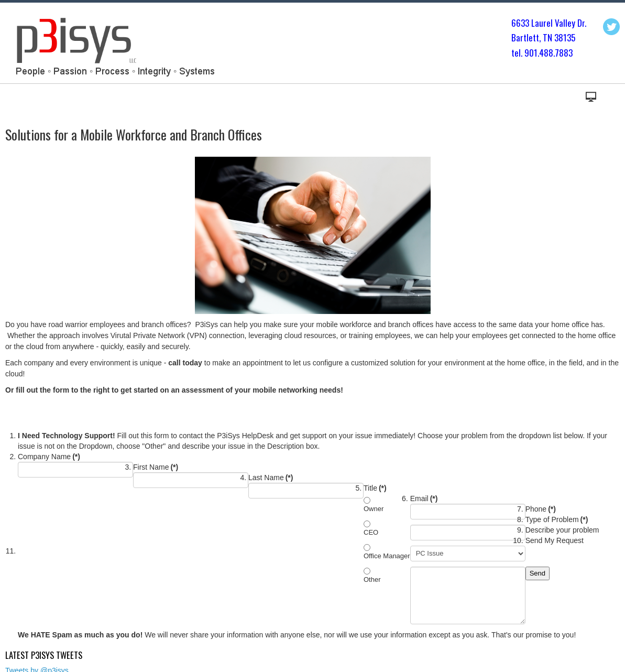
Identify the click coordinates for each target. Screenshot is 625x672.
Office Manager (387, 556)
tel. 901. (525, 53)
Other (372, 579)
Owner (374, 509)
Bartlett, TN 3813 (541, 37)
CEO (371, 532)
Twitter (611, 27)
